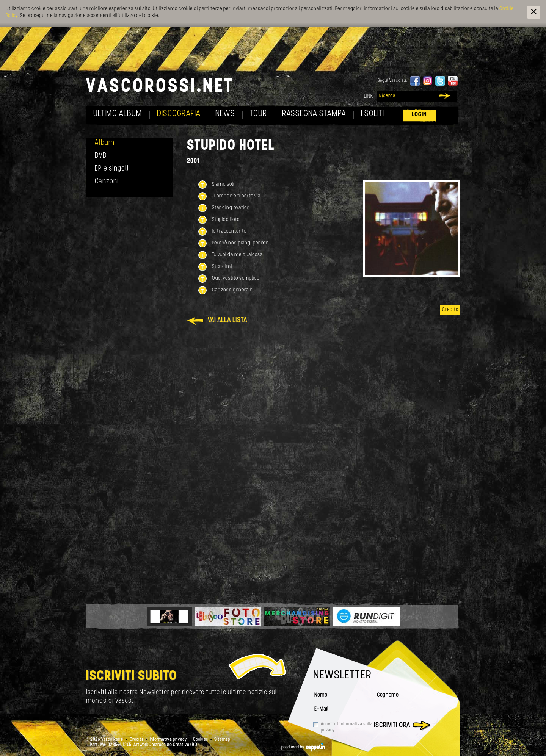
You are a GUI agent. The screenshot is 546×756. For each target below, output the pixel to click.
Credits (450, 310)
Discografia (179, 114)
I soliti (373, 114)
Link (369, 96)
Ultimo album (118, 114)
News (225, 114)
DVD (101, 156)
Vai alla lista (227, 320)
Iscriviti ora (392, 725)
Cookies (201, 740)
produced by (303, 747)
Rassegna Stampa (314, 114)
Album (105, 143)
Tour (259, 114)
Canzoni (107, 182)
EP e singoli (112, 169)
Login (419, 115)
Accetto (347, 727)
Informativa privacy (168, 740)
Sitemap (222, 740)
